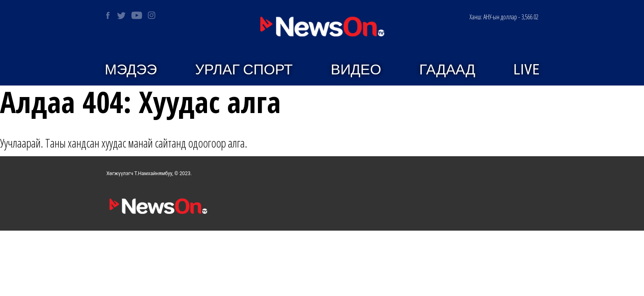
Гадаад (447, 70)
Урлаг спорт (244, 70)
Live (526, 70)
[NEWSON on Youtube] (137, 15)
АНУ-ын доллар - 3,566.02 (504, 17)
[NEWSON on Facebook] (108, 15)
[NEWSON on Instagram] (152, 15)
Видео (356, 70)
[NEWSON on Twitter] (121, 15)
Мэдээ (131, 70)
